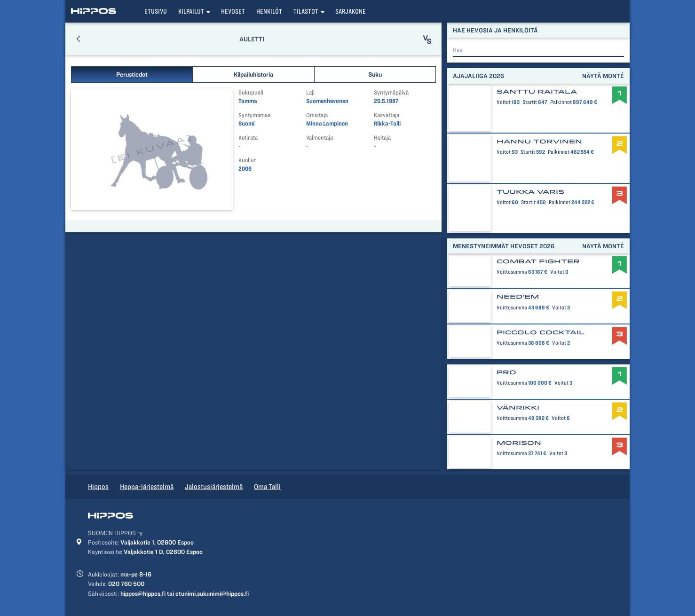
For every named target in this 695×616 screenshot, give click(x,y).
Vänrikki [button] (518, 408)
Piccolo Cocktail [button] (541, 332)
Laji (310, 92)
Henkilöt (269, 11)
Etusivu (156, 11)
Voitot (504, 102)
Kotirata (248, 138)
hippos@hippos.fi (143, 593)
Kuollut (247, 160)
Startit (530, 102)
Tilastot (306, 11)
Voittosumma (512, 272)
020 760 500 (126, 584)
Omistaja (317, 115)
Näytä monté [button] (603, 76)
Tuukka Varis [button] (530, 192)
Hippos (98, 487)
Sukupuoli (251, 92)
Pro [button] (506, 372)
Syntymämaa (254, 115)
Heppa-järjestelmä (147, 487)
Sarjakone (351, 11)
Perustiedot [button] (132, 74)
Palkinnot (561, 102)
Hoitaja (382, 138)
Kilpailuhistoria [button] (253, 74)
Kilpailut (191, 11)
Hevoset (233, 11)
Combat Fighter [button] (538, 261)
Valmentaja (320, 138)
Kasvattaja (387, 115)
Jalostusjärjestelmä (214, 487)
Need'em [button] (518, 297)
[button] (78, 39)
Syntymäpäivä (391, 92)
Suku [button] (375, 74)
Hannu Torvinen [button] (539, 142)
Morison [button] (519, 443)
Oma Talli (267, 487)
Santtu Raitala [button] (537, 92)
